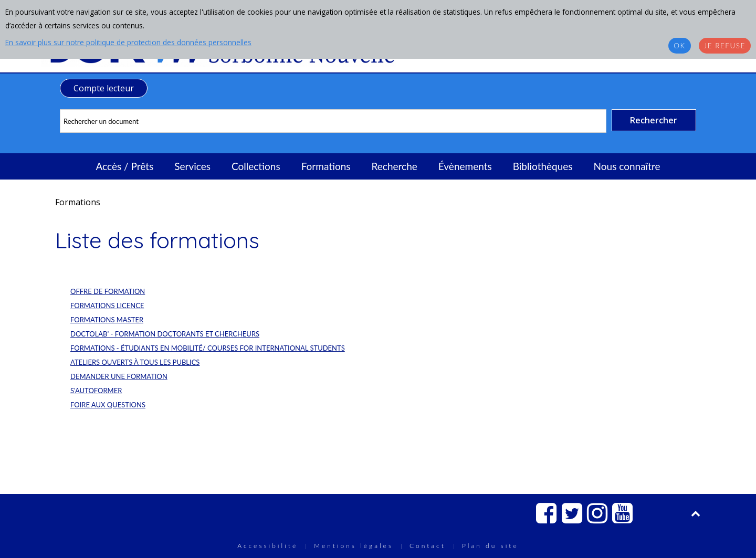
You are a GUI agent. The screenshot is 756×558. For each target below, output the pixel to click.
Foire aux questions (108, 405)
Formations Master (107, 320)
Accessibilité (267, 546)
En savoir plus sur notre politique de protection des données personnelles (128, 42)
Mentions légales (354, 546)
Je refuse (725, 46)
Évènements (465, 166)
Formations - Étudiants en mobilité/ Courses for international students (208, 348)
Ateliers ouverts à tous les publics (135, 362)
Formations (326, 166)
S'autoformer (96, 391)
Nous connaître (627, 166)
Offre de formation (108, 291)
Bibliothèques (543, 166)
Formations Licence (107, 306)
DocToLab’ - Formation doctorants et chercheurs (165, 334)
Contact (428, 546)
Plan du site (490, 546)
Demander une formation (119, 376)
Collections (256, 166)
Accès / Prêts (125, 166)
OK (679, 46)
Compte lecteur (104, 88)
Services (192, 166)
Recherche (395, 166)
